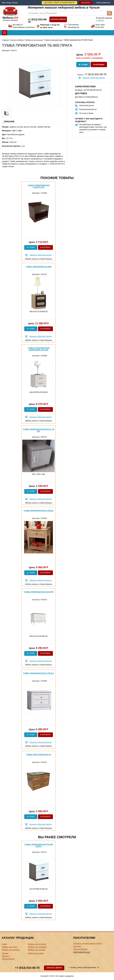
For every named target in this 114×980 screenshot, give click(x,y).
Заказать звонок (58, 19)
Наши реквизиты (103, 3)
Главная (5, 40)
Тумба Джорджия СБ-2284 (39, 267)
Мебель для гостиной (37, 944)
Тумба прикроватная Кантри (38, 592)
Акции (4, 944)
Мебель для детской (36, 950)
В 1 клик (83, 65)
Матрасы (6, 956)
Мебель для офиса (36, 953)
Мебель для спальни (34, 40)
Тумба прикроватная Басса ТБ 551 (39, 430)
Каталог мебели (17, 40)
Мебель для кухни (10, 947)
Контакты (86, 3)
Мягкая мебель (8, 959)
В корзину (99, 65)
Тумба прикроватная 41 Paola (39, 673)
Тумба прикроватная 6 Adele (39, 511)
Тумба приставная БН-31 (39, 755)
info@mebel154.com (82, 952)
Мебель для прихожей (37, 947)
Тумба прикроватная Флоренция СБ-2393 (39, 349)
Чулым (15, 3)
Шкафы (5, 953)
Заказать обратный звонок (94, 78)
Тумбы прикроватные (53, 40)
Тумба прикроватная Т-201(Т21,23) (39, 186)
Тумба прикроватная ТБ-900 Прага (38, 845)
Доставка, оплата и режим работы (59, 3)
